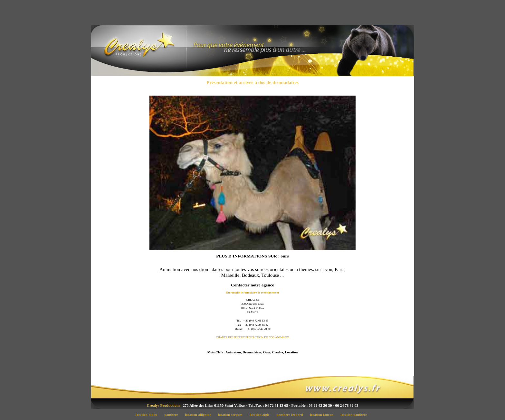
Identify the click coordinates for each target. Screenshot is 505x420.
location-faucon (324, 415)
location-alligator (200, 415)
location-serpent (232, 415)
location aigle (261, 415)
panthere (173, 415)
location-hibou (148, 415)
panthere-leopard (291, 415)
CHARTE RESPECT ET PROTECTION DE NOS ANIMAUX (252, 337)
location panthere (355, 415)
